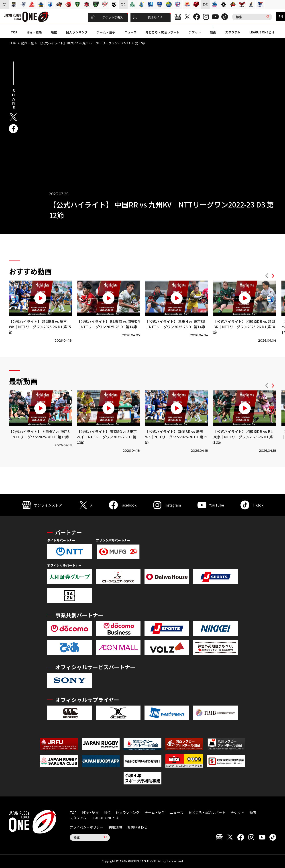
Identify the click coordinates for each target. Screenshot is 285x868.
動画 (213, 32)
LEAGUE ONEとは (262, 32)
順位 (54, 32)
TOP (14, 32)
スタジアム (233, 32)
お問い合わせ (137, 827)
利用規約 (115, 827)
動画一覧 (27, 43)
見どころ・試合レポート (163, 32)
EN (281, 16)
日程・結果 (34, 32)
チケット (195, 32)
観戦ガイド (148, 17)
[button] (267, 276)
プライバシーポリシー (86, 827)
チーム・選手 (106, 32)
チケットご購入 (107, 17)
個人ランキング (77, 32)
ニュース (130, 32)
